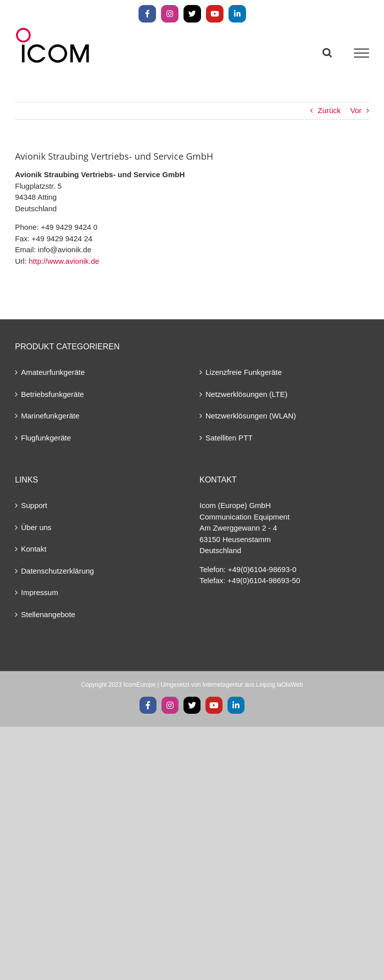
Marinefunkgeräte (50, 416)
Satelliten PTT (229, 438)
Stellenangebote (48, 614)
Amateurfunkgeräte (53, 372)
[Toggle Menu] (362, 53)
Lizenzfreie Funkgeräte (244, 372)
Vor (356, 110)
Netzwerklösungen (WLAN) (251, 416)
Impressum (39, 592)
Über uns (36, 527)
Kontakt (34, 549)
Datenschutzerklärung (57, 571)
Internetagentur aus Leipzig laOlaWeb (253, 685)
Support (34, 505)
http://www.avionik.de (64, 261)
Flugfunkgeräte (46, 438)
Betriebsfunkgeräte (52, 394)
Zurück (329, 110)
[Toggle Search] (327, 53)
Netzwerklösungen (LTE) (246, 394)
